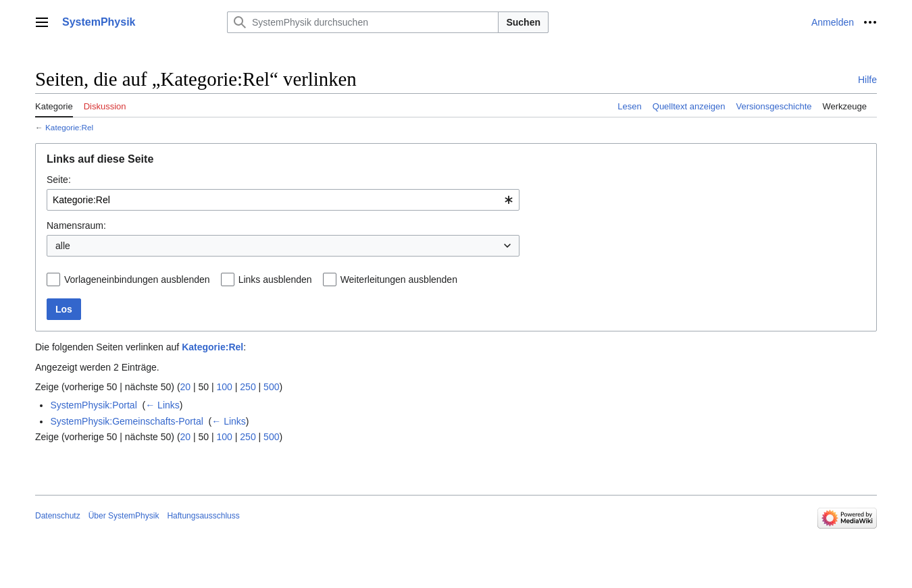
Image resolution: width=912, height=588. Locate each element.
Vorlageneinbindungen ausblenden (137, 279)
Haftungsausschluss (203, 516)
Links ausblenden (275, 279)
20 (186, 387)
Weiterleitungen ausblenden (399, 279)
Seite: (59, 180)
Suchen (523, 22)
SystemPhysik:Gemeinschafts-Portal (126, 421)
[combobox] (283, 200)
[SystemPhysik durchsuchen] (363, 22)
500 (271, 387)
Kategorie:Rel (69, 127)
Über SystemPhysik (124, 516)
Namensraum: (76, 225)
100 (225, 387)
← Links (162, 405)
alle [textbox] (63, 246)
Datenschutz (58, 516)
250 (248, 387)
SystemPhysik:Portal (93, 405)
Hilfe (867, 80)
